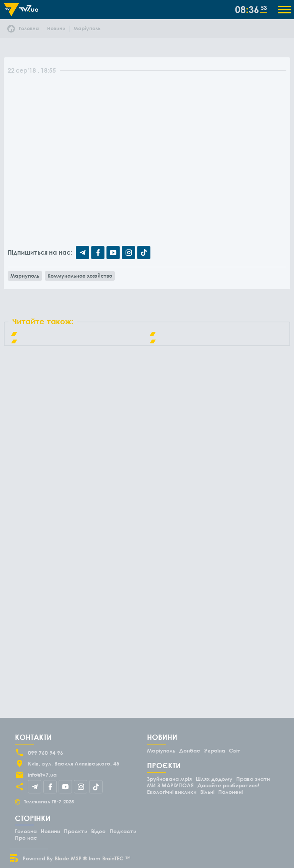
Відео (98, 831)
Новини (50, 831)
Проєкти (76, 831)
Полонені (230, 792)
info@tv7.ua (42, 775)
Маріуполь (161, 750)
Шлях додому (214, 779)
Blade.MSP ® (71, 858)
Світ (235, 750)
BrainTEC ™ (116, 858)
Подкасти (123, 831)
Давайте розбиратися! (228, 785)
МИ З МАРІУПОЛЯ (170, 785)
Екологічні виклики (172, 792)
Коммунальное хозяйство (80, 276)
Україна (215, 750)
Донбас (190, 750)
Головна (26, 831)
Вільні (207, 792)
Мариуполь (25, 276)
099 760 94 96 (46, 753)
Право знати (253, 779)
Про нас (26, 838)
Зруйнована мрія (169, 779)
